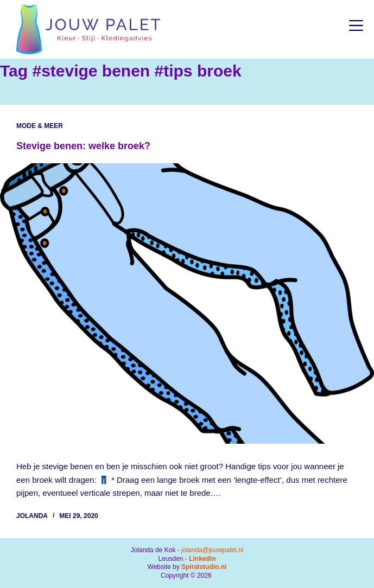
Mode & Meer (40, 126)
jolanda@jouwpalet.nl (212, 550)
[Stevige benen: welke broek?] (187, 303)
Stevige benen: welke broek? (83, 146)
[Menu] (356, 25)
